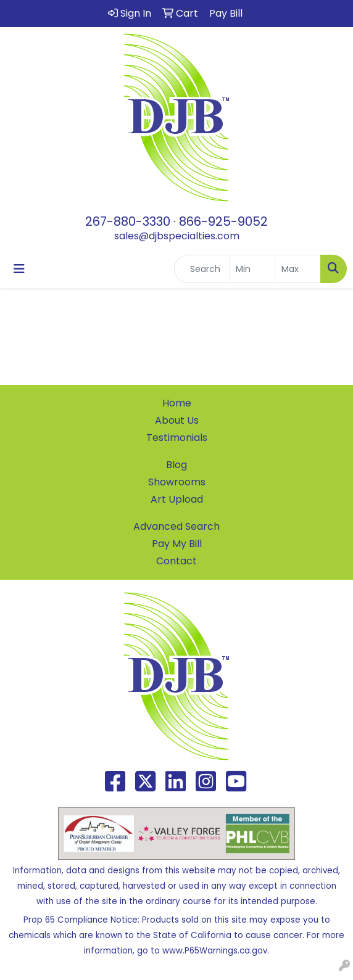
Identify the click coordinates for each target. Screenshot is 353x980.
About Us (177, 420)
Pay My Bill (177, 544)
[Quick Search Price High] (298, 269)
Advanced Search (176, 526)
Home (177, 403)
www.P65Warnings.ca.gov (215, 951)
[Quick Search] (202, 269)
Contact (176, 561)
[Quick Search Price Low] (252, 269)
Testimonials (177, 438)
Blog (176, 465)
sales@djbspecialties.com (177, 236)
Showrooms (177, 482)
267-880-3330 (128, 221)
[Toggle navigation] (19, 269)
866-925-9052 (223, 221)
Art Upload (177, 499)
